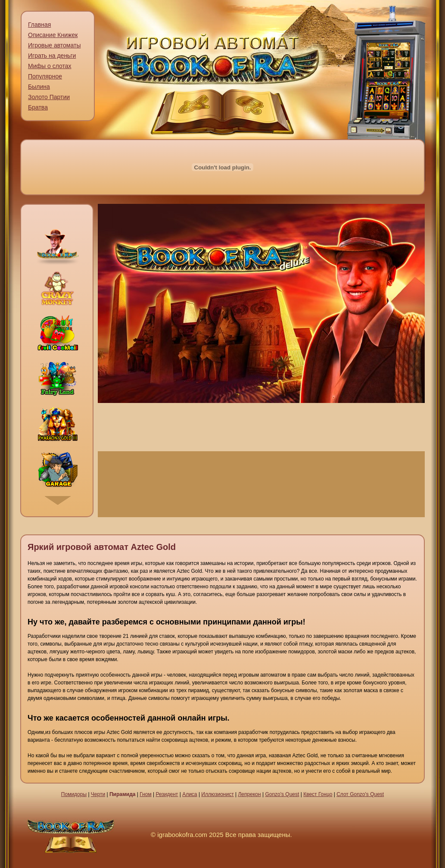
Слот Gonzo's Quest (360, 794)
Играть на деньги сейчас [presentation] (261, 484)
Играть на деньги (52, 56)
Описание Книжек (53, 35)
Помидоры (74, 794)
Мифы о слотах (50, 66)
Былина (39, 87)
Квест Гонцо (318, 794)
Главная (39, 25)
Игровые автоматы (54, 45)
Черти (98, 794)
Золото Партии (49, 97)
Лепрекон (249, 794)
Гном (145, 794)
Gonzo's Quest (282, 794)
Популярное (45, 76)
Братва (38, 107)
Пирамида (123, 794)
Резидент (167, 794)
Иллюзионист (217, 794)
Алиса (190, 794)
